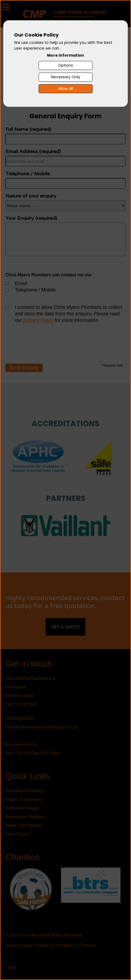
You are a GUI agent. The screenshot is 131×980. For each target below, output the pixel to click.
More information (65, 55)
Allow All (66, 89)
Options (65, 65)
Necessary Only (66, 77)
